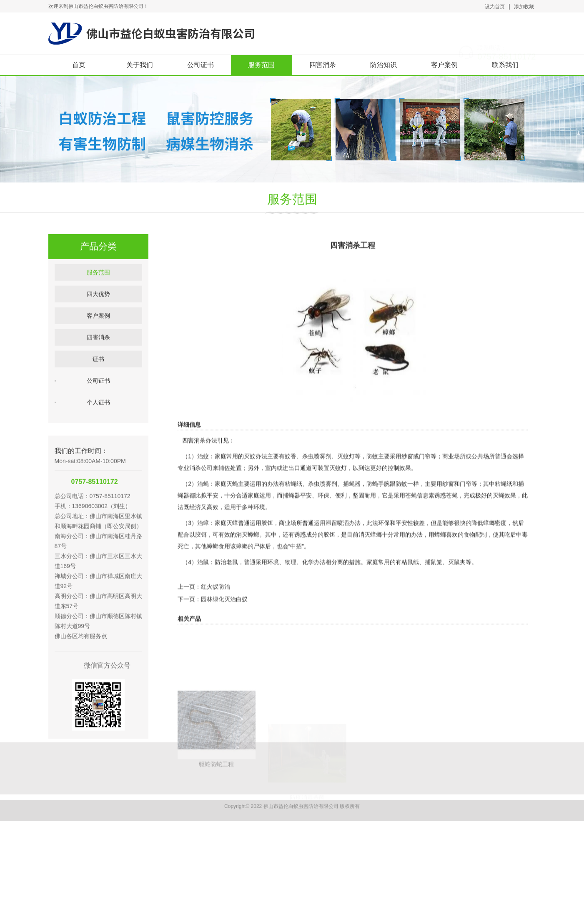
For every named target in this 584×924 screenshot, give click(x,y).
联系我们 (505, 65)
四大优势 (98, 320)
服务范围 (261, 65)
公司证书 (201, 65)
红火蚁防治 (216, 612)
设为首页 (495, 7)
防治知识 (383, 65)
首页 (79, 65)
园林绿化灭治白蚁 (224, 624)
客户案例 (444, 65)
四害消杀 (323, 65)
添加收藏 (524, 7)
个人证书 (98, 428)
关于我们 (140, 65)
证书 (98, 385)
